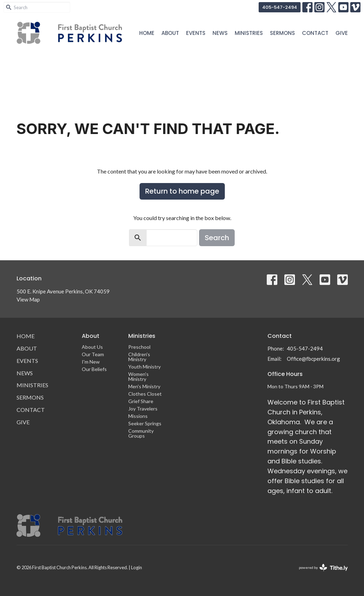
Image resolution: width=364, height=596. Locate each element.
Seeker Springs (145, 423)
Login (137, 567)
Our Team (93, 354)
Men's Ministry (144, 386)
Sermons (282, 33)
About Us (92, 347)
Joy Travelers (143, 409)
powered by (323, 568)
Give (342, 33)
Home (147, 33)
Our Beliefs (94, 369)
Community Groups (141, 433)
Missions (138, 416)
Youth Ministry (144, 367)
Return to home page (182, 191)
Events (196, 33)
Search (217, 238)
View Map (28, 299)
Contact (315, 33)
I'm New (91, 362)
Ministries (249, 33)
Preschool (139, 347)
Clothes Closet (145, 394)
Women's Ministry (138, 376)
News (220, 33)
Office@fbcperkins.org (313, 359)
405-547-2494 (280, 7)
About (170, 33)
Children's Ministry (139, 357)
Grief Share (141, 401)
